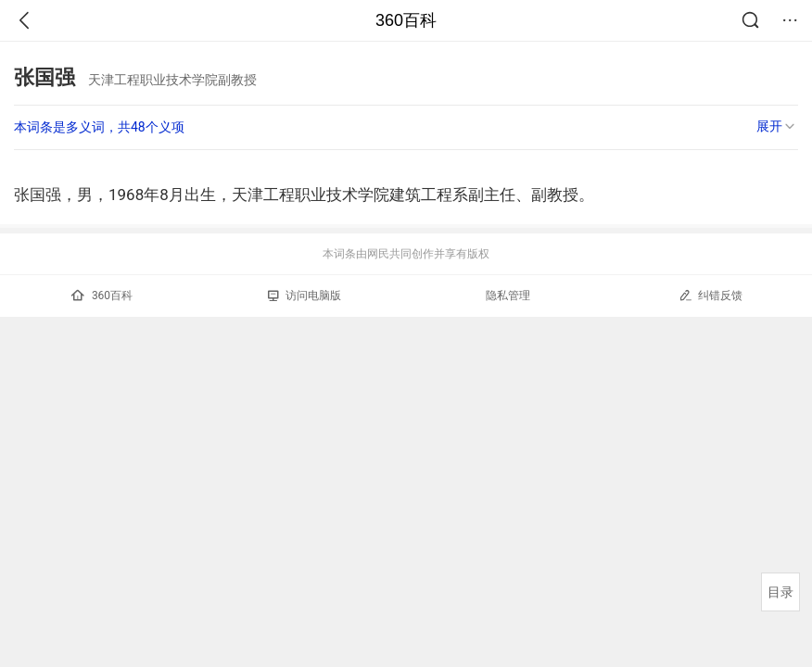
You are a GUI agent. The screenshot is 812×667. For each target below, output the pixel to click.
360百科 (406, 20)
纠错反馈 (710, 295)
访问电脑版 (304, 296)
